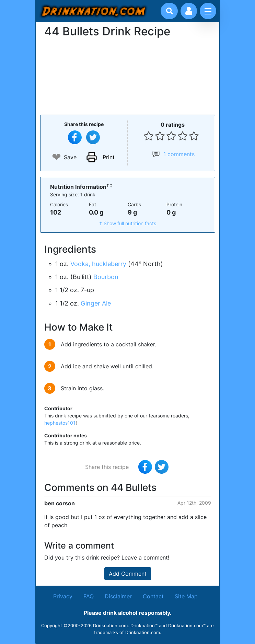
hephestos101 (60, 423)
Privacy (63, 596)
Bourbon (106, 277)
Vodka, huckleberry (98, 264)
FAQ (89, 596)
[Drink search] (170, 11)
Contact (153, 596)
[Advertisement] (128, 76)
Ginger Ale (96, 303)
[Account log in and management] (189, 11)
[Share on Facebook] (75, 137)
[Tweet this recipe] (93, 137)
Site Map (186, 596)
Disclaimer (118, 596)
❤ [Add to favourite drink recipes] (56, 157)
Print (109, 157)
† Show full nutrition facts (128, 223)
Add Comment (128, 574)
